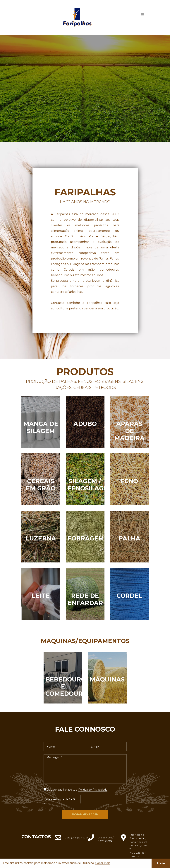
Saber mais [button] (103, 863)
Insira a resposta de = (59, 801)
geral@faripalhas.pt (76, 838)
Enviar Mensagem (85, 814)
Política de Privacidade (93, 790)
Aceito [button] (161, 863)
